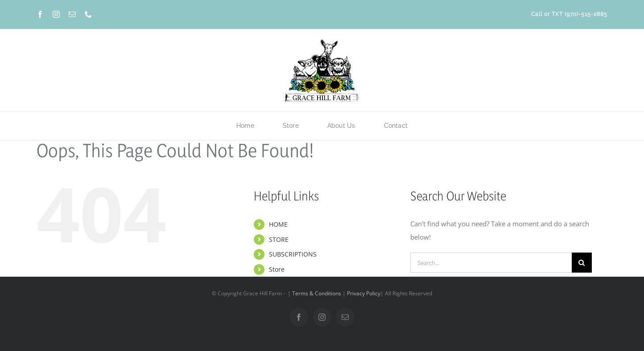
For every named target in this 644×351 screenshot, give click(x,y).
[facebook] (40, 14)
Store (277, 269)
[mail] (72, 14)
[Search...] (491, 263)
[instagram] (56, 14)
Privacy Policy (364, 293)
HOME (278, 224)
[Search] (582, 263)
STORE (279, 239)
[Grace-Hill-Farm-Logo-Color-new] (322, 41)
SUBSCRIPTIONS (293, 254)
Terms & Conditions (317, 293)
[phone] (88, 14)
